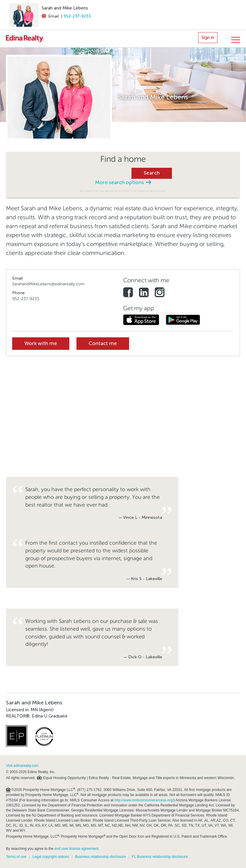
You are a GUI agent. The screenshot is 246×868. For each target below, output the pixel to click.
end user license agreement (76, 849)
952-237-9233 (77, 16)
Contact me (103, 343)
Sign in (208, 37)
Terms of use (16, 857)
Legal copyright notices (51, 857)
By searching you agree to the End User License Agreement (123, 191)
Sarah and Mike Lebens (65, 8)
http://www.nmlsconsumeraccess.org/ (144, 800)
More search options (123, 182)
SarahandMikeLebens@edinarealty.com (48, 284)
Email (50, 16)
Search (152, 173)
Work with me (41, 343)
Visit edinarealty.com (22, 766)
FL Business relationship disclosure (160, 857)
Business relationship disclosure (100, 857)
